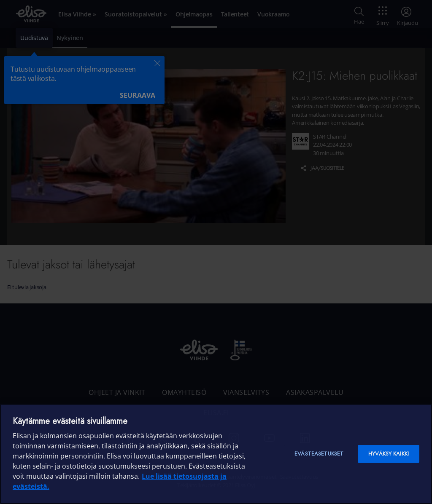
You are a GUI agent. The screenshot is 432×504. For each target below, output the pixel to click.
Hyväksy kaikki (389, 454)
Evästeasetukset (319, 454)
